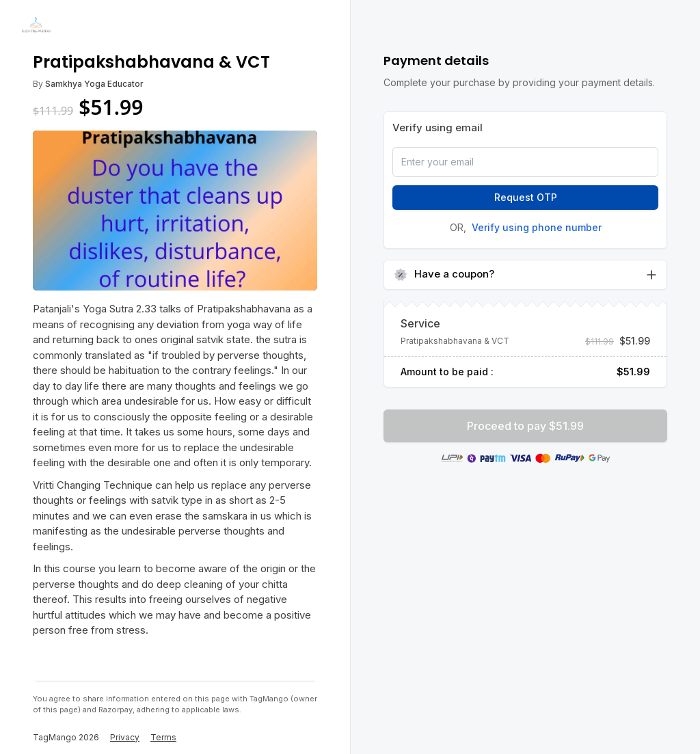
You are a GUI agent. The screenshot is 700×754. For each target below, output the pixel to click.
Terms (163, 737)
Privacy (125, 737)
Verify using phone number (537, 227)
